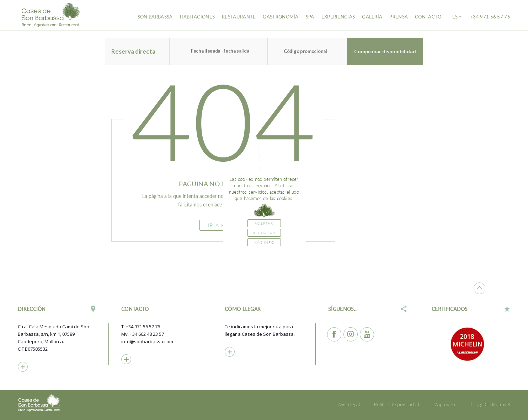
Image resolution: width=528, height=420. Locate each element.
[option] (471, 344)
